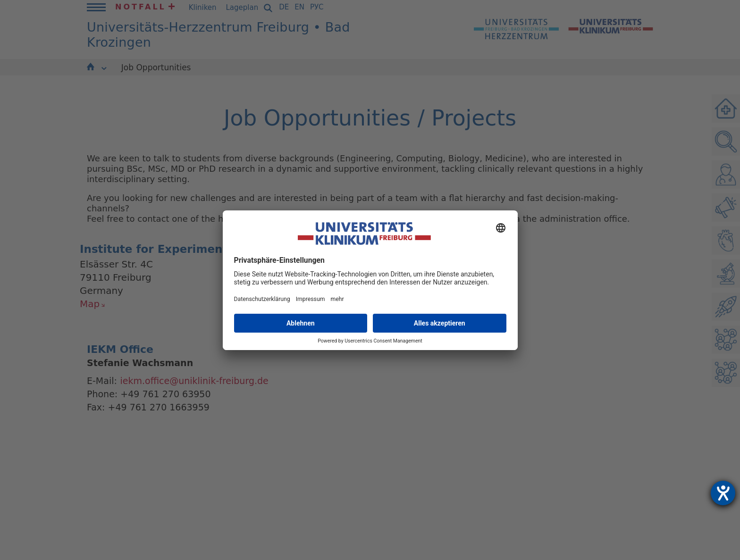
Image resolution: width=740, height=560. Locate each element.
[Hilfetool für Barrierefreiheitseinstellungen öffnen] (723, 493)
